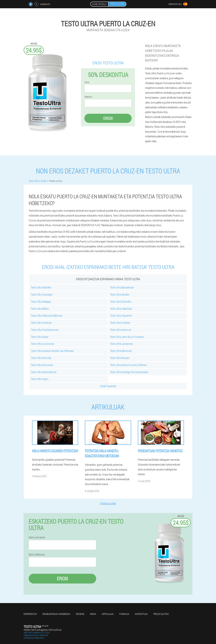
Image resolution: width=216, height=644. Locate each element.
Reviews (80, 614)
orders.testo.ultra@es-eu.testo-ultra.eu (43, 630)
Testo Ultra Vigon (40, 379)
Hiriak (93, 614)
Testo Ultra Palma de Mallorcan (47, 316)
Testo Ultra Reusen (120, 358)
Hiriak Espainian (108, 386)
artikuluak (108, 614)
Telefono (88, 97)
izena (87, 82)
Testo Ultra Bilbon (40, 309)
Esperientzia (30, 614)
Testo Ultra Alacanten (121, 316)
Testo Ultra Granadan (42, 294)
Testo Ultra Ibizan (40, 337)
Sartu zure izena (37, 537)
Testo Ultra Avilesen (120, 323)
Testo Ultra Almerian (41, 323)
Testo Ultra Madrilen (41, 287)
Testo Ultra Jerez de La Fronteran (127, 337)
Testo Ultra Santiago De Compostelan (129, 372)
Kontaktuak (141, 614)
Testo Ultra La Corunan (43, 344)
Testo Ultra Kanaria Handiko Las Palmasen (52, 351)
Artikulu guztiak (108, 503)
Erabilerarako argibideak (56, 614)
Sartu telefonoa (37, 555)
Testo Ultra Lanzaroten (122, 344)
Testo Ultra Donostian (42, 365)
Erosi (108, 118)
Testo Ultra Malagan (41, 302)
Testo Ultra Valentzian (121, 309)
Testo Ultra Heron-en (121, 330)
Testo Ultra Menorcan (121, 351)
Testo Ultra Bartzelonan (122, 287)
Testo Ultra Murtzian (41, 358)
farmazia (124, 614)
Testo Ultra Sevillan (120, 294)
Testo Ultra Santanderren (44, 372)
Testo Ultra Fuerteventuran (45, 330)
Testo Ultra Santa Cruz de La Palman (128, 365)
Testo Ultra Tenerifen (121, 302)
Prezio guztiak (161, 614)
